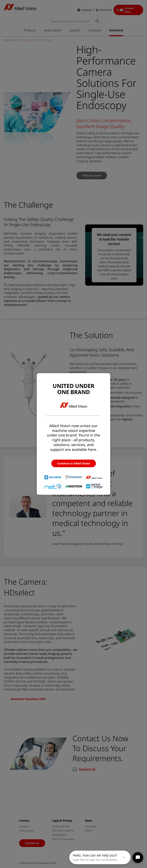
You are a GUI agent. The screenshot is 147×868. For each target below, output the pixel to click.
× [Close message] (124, 857)
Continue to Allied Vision (74, 463)
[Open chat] (138, 857)
